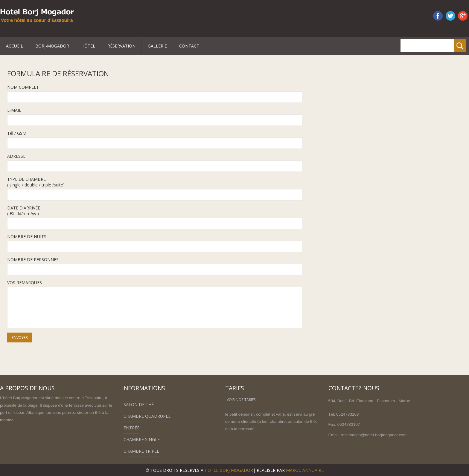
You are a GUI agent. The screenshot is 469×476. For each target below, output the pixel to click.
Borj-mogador (52, 46)
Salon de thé (139, 404)
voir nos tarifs (241, 400)
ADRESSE (16, 156)
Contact (189, 46)
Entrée (131, 428)
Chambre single (142, 439)
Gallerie (157, 46)
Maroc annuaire (305, 470)
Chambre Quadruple (147, 416)
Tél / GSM (17, 133)
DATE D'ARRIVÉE (24, 208)
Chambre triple (141, 451)
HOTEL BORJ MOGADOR (229, 470)
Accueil (15, 46)
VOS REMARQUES (25, 283)
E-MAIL (14, 110)
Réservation (121, 46)
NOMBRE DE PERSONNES (33, 260)
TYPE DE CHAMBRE (26, 179)
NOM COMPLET (23, 87)
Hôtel (88, 46)
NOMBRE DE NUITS (27, 237)
